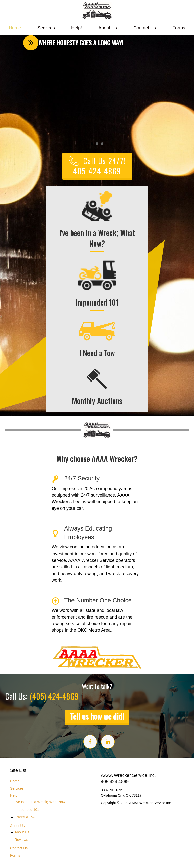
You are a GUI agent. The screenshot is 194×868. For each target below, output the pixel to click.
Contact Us (145, 28)
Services (46, 28)
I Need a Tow (25, 817)
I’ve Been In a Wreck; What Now (40, 802)
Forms (179, 28)
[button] (26, 95)
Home (15, 28)
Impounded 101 (27, 810)
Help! (77, 28)
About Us (108, 28)
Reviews (21, 840)
